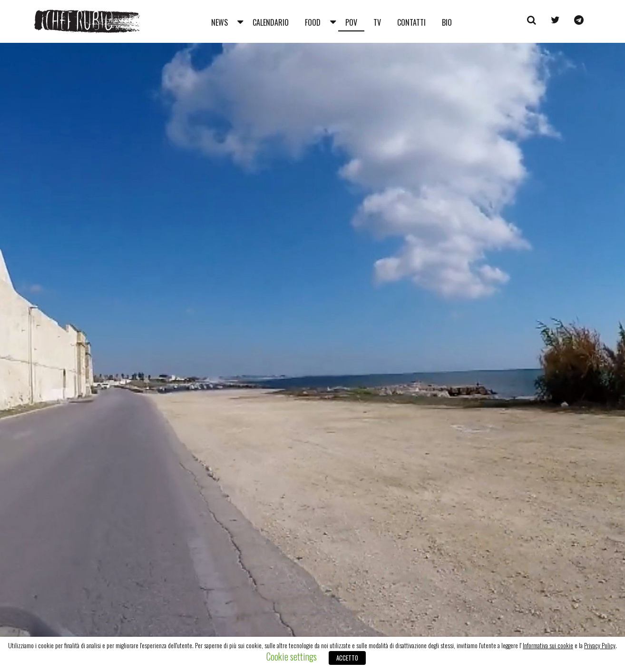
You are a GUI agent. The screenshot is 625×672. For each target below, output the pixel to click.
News (220, 22)
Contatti (411, 22)
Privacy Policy (600, 645)
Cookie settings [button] (292, 656)
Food (313, 22)
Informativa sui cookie (548, 645)
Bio (447, 22)
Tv (377, 22)
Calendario (271, 22)
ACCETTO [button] (347, 658)
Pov (351, 22)
